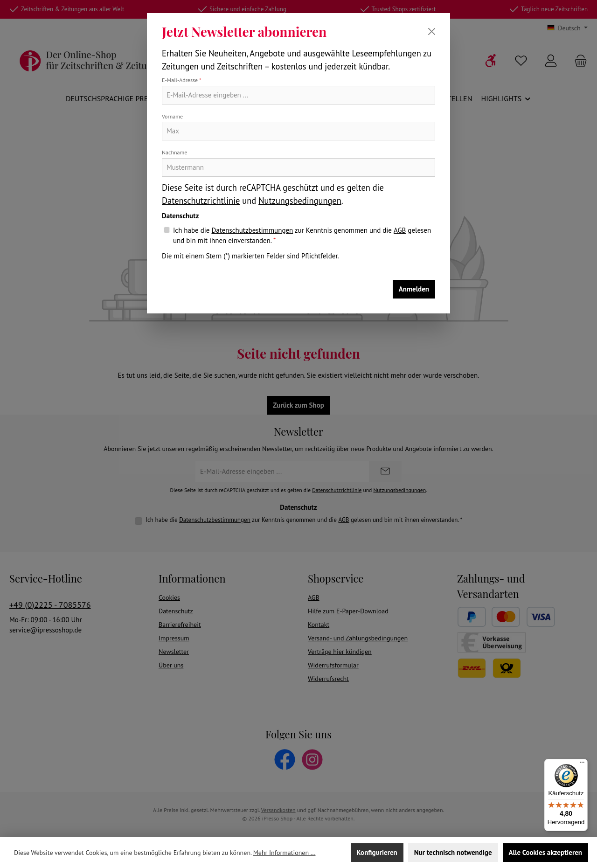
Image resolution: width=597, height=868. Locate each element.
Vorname (172, 116)
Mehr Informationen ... (285, 853)
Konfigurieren (377, 852)
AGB (400, 230)
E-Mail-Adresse (182, 80)
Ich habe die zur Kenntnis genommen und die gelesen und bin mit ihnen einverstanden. (302, 235)
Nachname (174, 152)
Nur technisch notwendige (453, 852)
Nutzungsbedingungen (300, 201)
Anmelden (414, 289)
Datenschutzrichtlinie (201, 201)
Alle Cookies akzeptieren (545, 852)
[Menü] (582, 764)
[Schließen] (432, 31)
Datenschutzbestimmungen (252, 230)
